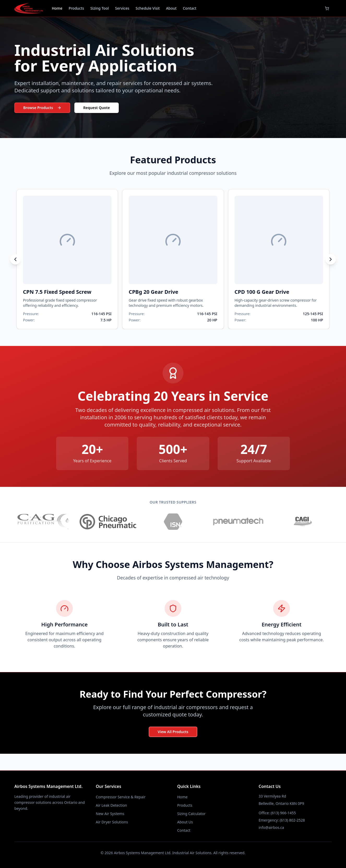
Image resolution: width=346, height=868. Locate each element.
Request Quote (97, 108)
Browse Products (42, 108)
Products (76, 8)
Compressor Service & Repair (121, 797)
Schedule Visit (148, 8)
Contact (190, 8)
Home (57, 8)
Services (122, 8)
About (171, 8)
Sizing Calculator (191, 814)
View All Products (173, 732)
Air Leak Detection (111, 805)
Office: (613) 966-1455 (277, 813)
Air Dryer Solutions (112, 822)
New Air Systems (110, 814)
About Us (185, 822)
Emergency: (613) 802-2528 (282, 820)
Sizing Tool (100, 8)
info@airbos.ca (271, 827)
